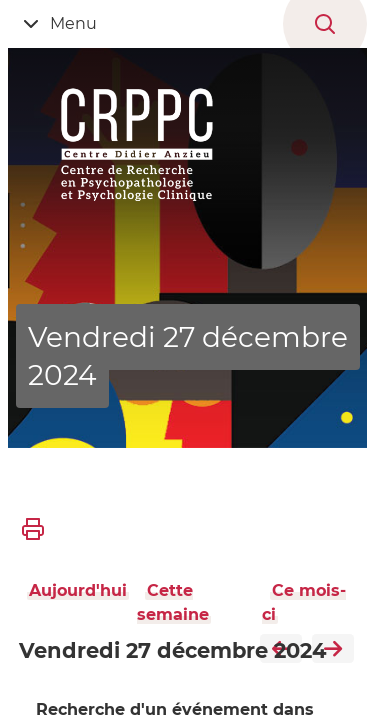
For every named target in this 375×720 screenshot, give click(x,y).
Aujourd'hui (78, 590)
